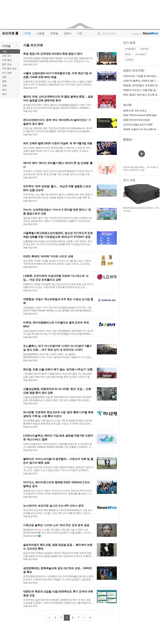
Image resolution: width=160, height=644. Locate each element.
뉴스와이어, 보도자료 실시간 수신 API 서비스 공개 (53, 506)
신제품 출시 (130, 49)
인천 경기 (7, 56)
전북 (4, 86)
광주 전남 (7, 64)
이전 (126, 194)
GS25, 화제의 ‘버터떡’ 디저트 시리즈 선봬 (48, 256)
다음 (157, 194)
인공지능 (144, 49)
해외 (4, 94)
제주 (4, 90)
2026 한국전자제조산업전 (137, 120)
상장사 (68, 33)
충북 (4, 81)
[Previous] (49, 618)
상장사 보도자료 (133, 70)
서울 (4, 51)
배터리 (128, 54)
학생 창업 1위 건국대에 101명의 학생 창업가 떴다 (53, 54)
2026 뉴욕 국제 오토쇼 (135, 111)
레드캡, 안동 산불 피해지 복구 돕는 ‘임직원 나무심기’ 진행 (58, 369)
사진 (80, 33)
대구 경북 (7, 73)
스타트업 (129, 60)
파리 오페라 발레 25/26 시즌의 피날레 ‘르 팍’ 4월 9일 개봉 (58, 143)
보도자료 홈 (10, 33)
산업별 (41, 33)
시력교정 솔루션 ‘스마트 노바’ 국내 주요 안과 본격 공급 (56, 525)
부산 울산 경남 (9, 68)
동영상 (127, 139)
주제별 (54, 33)
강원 (4, 77)
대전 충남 (7, 60)
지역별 (27, 33)
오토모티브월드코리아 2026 (138, 125)
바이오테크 (141, 54)
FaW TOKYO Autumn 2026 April (140, 115)
